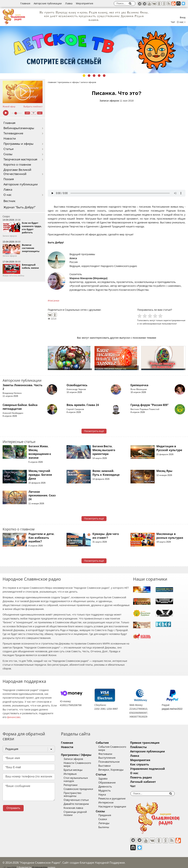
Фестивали (110, 754)
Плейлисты (147, 747)
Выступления (111, 758)
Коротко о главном (17, 165)
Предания (109, 815)
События (107, 743)
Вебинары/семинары (19, 128)
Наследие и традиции (117, 807)
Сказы (8, 154)
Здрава (107, 779)
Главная (25, 3)
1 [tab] (84, 76)
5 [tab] (104, 76)
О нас (8, 195)
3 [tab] (94, 76)
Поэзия (9, 179)
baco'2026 (9, 862)
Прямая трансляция (153, 743)
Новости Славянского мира (81, 763)
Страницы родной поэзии (80, 806)
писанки (54, 301)
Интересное (110, 803)
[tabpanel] (94, 50)
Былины (108, 827)
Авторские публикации (48, 3)
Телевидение (13, 133)
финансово (14, 717)
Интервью (70, 771)
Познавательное (113, 762)
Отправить (13, 808)
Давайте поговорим (76, 798)
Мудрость (109, 791)
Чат (173, 22)
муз (40, 113)
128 (27, 113)
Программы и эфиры (18, 144)
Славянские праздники (78, 786)
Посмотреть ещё (94, 431)
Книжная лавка (73, 802)
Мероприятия (85, 3)
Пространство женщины (79, 790)
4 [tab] (99, 76)
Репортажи (71, 782)
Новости (10, 139)
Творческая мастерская (20, 159)
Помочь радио (149, 777)
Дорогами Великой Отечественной (17, 172)
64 (34, 113)
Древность (109, 787)
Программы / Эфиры (76, 755)
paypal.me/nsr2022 (172, 709)
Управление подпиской (156, 769)
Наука (106, 795)
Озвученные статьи (76, 794)
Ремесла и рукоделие (116, 799)
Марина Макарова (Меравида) (88, 278)
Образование (111, 783)
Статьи (9, 149)
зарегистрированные (174, 320)
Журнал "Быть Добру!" (20, 207)
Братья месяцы (73, 767)
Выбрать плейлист (33, 107)
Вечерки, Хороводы (115, 770)
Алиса (73, 258)
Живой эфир (9, 107)
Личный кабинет (151, 782)
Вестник (9, 201)
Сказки (107, 819)
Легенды (108, 823)
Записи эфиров (109, 101)
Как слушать (148, 764)
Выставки (109, 766)
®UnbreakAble (40, 861)
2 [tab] (89, 76)
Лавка (69, 3)
